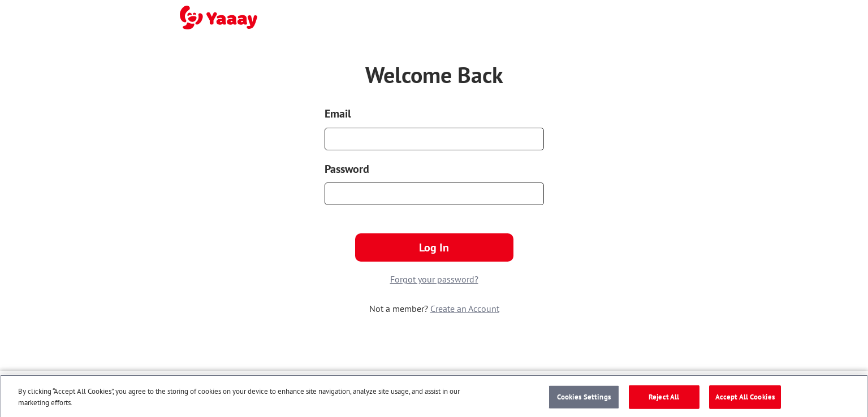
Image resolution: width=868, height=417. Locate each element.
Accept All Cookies (745, 399)
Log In (434, 247)
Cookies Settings (584, 399)
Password (347, 169)
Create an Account (465, 309)
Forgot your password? (434, 279)
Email (338, 114)
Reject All (664, 399)
